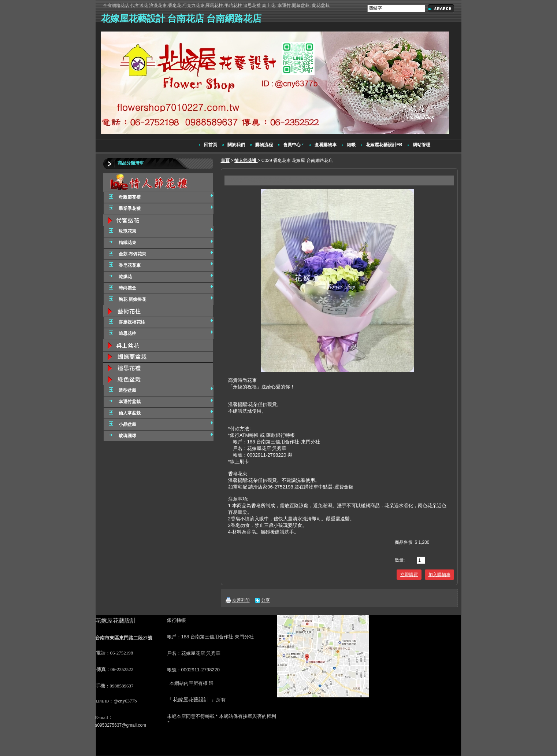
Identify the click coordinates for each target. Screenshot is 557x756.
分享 (265, 600)
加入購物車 (439, 575)
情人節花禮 (246, 161)
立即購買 (409, 575)
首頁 (225, 161)
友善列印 (241, 600)
